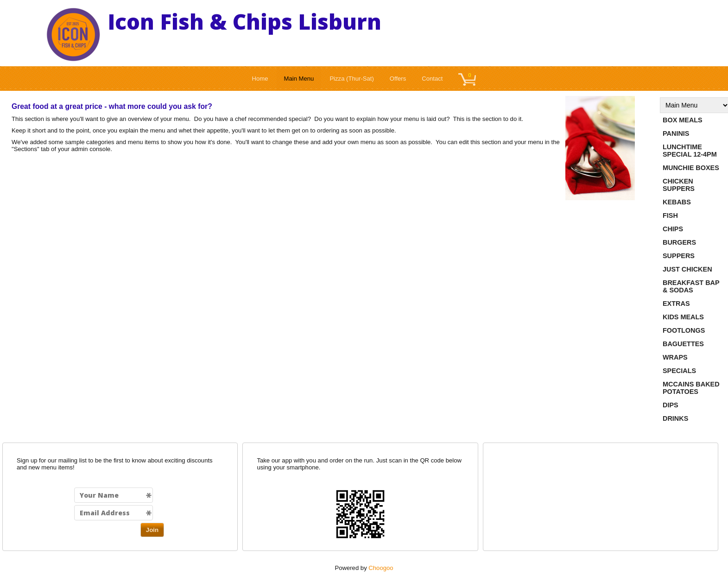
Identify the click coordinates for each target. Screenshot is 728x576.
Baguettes (683, 344)
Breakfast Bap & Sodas (691, 286)
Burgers (679, 242)
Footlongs (684, 330)
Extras (676, 304)
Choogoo (381, 568)
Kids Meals (683, 317)
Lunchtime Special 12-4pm (690, 151)
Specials (679, 371)
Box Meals (683, 120)
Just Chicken (687, 269)
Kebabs (677, 202)
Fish (670, 215)
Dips (671, 405)
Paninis (676, 133)
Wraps (675, 357)
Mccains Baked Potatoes (691, 388)
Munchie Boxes (691, 168)
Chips (673, 229)
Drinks (675, 418)
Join (152, 530)
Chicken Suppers (679, 185)
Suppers (679, 256)
